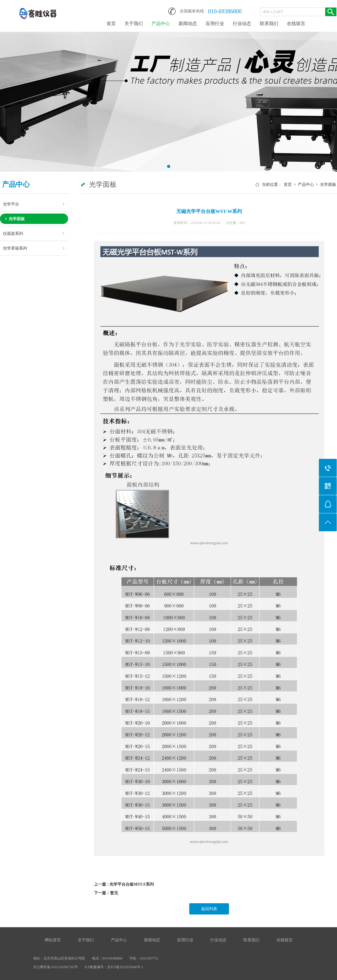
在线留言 (296, 24)
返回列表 (209, 909)
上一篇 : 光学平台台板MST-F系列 (124, 884)
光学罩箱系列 (15, 248)
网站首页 (53, 940)
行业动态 (242, 24)
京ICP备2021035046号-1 (125, 967)
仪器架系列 (13, 233)
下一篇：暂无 (106, 893)
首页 (111, 24)
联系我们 (269, 24)
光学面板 (17, 219)
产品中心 (161, 24)
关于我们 (134, 24)
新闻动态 (188, 24)
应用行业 (215, 24)
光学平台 (11, 204)
